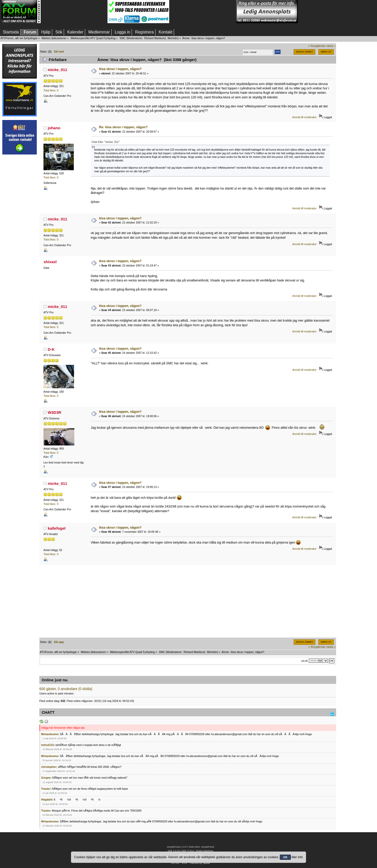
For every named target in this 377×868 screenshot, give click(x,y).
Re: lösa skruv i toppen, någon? (123, 127)
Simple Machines (204, 851)
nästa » (331, 46)
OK (285, 857)
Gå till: (305, 661)
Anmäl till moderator (304, 117)
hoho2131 (47, 745)
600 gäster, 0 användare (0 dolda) (66, 689)
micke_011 (58, 70)
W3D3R (55, 412)
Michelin (173, 38)
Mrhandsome (50, 734)
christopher (49, 767)
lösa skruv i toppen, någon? (120, 69)
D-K (51, 349)
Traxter (46, 789)
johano (54, 128)
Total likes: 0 (51, 90)
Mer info (297, 857)
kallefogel (57, 528)
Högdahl (47, 800)
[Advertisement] (74, 12)
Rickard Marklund (155, 38)
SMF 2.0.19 (174, 851)
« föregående (317, 46)
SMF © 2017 (188, 851)
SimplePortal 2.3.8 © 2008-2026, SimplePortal (191, 847)
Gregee (46, 778)
